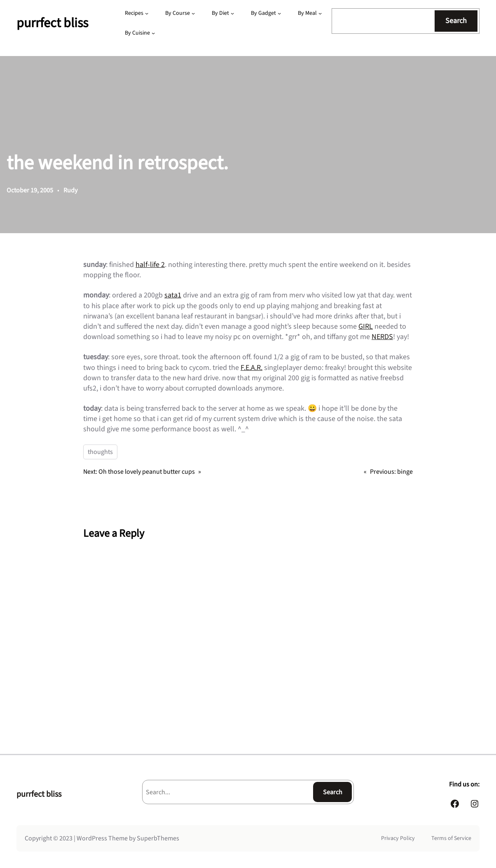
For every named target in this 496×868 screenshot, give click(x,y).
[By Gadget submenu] (279, 13)
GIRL (366, 326)
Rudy (70, 190)
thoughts (100, 452)
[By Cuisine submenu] (153, 33)
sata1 (173, 295)
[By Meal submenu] (320, 13)
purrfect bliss (52, 23)
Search (456, 21)
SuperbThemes (158, 838)
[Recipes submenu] (147, 13)
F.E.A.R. (252, 368)
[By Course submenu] (193, 13)
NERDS (382, 337)
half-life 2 (150, 265)
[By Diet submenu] (232, 13)
